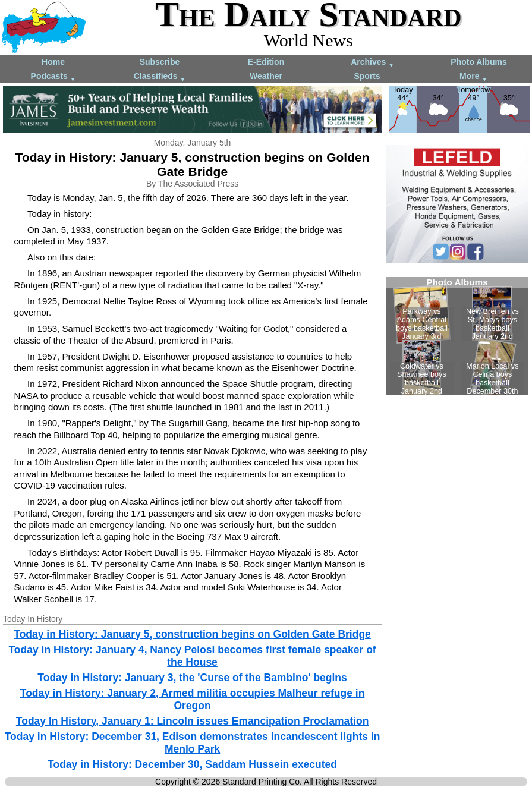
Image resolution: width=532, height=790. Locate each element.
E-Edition (266, 62)
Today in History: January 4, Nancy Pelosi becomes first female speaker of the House (192, 656)
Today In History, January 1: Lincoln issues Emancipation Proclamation (193, 721)
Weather (266, 76)
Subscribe (160, 62)
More (473, 77)
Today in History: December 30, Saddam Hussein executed (192, 764)
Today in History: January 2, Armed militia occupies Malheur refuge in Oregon (193, 699)
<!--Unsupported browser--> (457, 336)
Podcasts (53, 77)
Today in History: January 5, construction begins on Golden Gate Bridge (192, 634)
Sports (367, 76)
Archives (372, 63)
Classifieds (160, 77)
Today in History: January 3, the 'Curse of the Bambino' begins (192, 678)
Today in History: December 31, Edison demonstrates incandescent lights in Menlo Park (193, 743)
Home (53, 62)
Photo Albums (479, 62)
